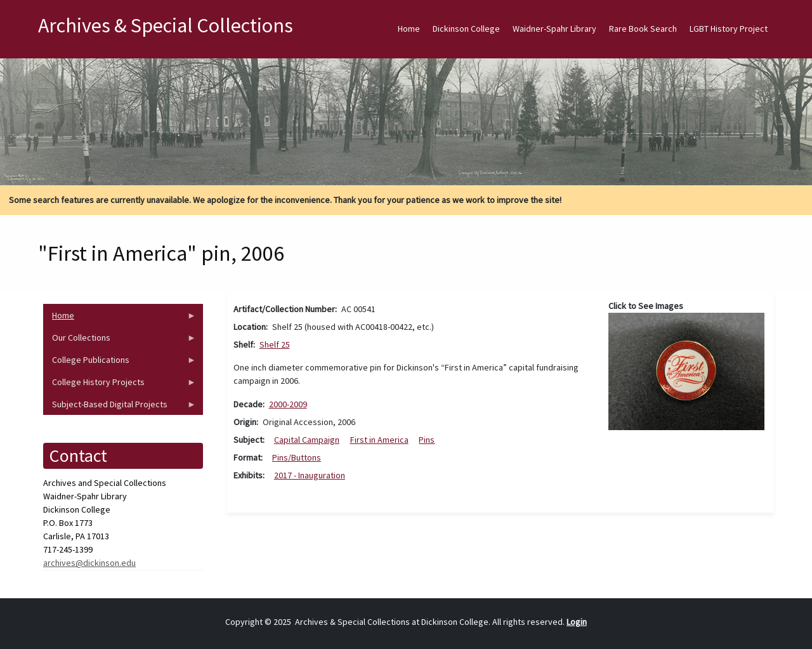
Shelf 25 (275, 344)
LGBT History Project (729, 29)
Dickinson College (466, 29)
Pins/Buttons (297, 457)
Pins (427, 440)
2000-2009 (288, 404)
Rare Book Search (643, 29)
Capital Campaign (307, 440)
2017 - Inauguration (310, 475)
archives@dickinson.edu (89, 563)
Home (409, 29)
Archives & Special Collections (166, 25)
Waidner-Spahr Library (554, 29)
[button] (686, 370)
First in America (379, 440)
